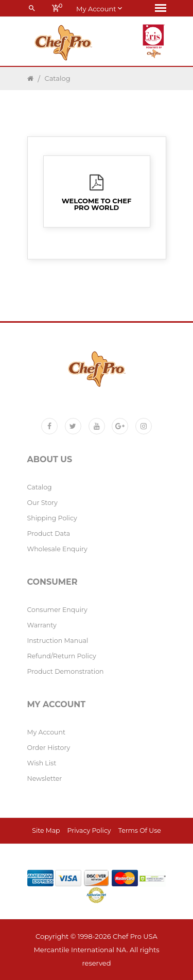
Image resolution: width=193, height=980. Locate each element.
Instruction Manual (58, 641)
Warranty (42, 625)
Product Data (49, 533)
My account (99, 8)
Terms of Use (140, 830)
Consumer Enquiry (57, 610)
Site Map (46, 830)
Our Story (42, 503)
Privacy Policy (89, 830)
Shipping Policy (52, 518)
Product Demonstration (66, 671)
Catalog (58, 78)
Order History (49, 748)
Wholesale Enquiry (57, 549)
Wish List (42, 763)
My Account (47, 732)
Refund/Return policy (62, 656)
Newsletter (45, 778)
